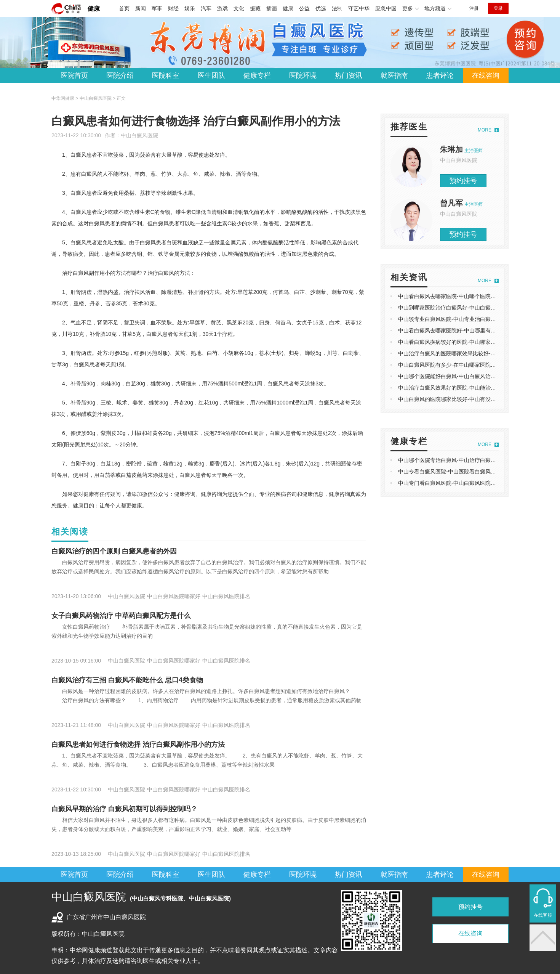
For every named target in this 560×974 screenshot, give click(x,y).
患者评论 (440, 75)
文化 (239, 8)
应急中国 (386, 8)
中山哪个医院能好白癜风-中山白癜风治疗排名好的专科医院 (468, 376)
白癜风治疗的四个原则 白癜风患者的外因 (114, 551)
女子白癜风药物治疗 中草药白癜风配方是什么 (121, 616)
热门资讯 (349, 75)
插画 (272, 8)
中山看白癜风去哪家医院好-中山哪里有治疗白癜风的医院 (466, 331)
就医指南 (394, 75)
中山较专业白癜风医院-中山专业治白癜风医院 (452, 319)
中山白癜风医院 (139, 135)
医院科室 (166, 75)
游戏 (222, 8)
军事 (157, 8)
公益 (304, 8)
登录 (498, 8)
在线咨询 (486, 75)
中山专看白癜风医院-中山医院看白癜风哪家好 (452, 472)
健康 (94, 9)
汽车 (206, 8)
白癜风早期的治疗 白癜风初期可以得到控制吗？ (124, 809)
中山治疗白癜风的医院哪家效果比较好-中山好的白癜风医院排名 (474, 353)
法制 (337, 8)
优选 (321, 8)
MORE (485, 130)
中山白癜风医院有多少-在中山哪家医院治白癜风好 (458, 365)
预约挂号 (463, 181)
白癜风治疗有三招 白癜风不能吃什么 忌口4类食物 (127, 680)
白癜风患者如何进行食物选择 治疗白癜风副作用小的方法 (138, 745)
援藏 (255, 8)
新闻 (141, 8)
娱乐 (190, 8)
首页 (124, 8)
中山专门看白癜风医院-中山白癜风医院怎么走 (452, 483)
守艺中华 (359, 8)
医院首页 (74, 75)
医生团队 (211, 75)
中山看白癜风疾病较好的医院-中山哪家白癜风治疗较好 (463, 342)
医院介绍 (120, 75)
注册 (474, 8)
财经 (173, 8)
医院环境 (303, 75)
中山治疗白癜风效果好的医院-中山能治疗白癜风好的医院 (466, 388)
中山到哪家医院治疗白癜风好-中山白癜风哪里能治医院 (463, 308)
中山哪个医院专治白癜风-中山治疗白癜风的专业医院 (460, 460)
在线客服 (543, 915)
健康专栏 (257, 75)
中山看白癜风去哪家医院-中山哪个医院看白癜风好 (458, 296)
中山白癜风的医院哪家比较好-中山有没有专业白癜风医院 (466, 399)
